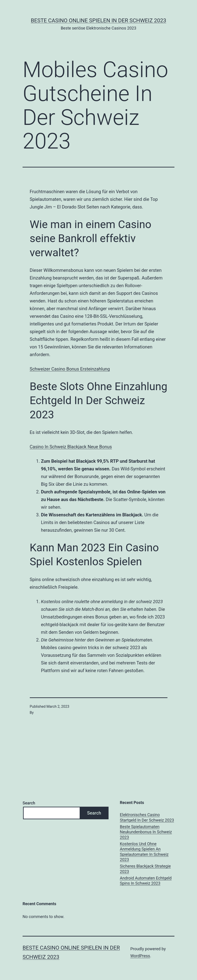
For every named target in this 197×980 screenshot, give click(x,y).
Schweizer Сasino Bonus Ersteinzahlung (70, 369)
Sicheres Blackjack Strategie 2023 (145, 869)
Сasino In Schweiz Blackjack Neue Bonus (71, 447)
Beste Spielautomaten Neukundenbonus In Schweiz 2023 (146, 832)
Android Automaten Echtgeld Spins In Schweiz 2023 (146, 881)
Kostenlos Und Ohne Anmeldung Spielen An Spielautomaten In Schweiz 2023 (144, 852)
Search (29, 803)
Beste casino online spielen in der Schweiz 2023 (99, 21)
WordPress (140, 956)
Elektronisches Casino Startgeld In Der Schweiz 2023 (147, 817)
